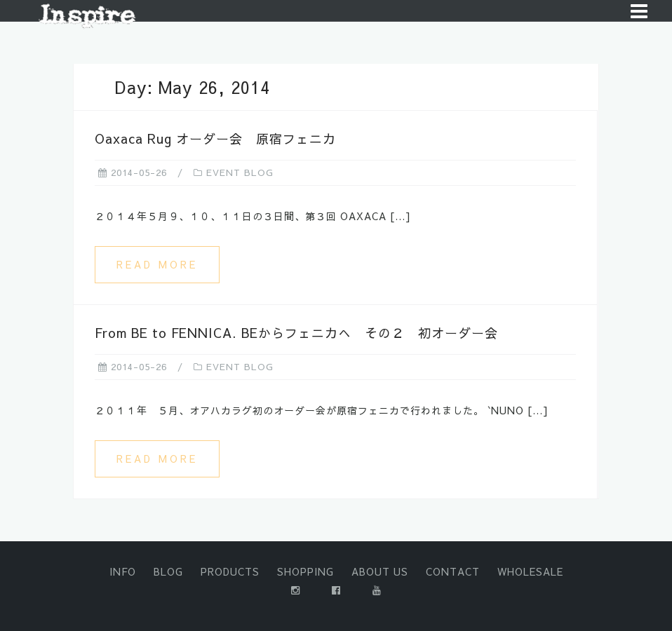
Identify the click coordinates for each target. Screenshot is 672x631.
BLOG (168, 571)
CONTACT (453, 571)
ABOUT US (380, 571)
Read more (157, 264)
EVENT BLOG (240, 172)
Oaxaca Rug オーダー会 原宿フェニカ (215, 138)
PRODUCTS (230, 571)
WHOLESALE (530, 571)
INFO (123, 571)
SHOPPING (305, 571)
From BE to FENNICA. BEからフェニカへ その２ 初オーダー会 (296, 333)
